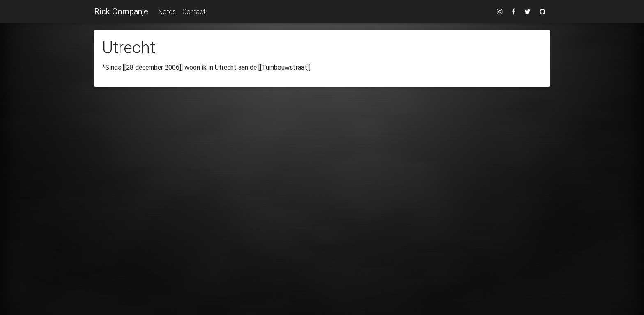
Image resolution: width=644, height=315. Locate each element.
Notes (167, 11)
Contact (194, 11)
